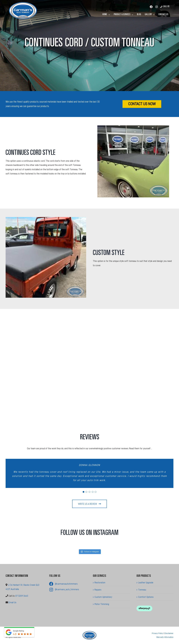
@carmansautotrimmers (66, 584)
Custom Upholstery (103, 597)
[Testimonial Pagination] (83, 492)
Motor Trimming (102, 604)
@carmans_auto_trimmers (67, 589)
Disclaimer (169, 633)
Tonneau (142, 590)
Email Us (12, 602)
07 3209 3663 (22, 596)
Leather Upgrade (146, 583)
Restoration (100, 583)
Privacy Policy (158, 633)
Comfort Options (146, 597)
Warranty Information (165, 637)
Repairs (98, 590)
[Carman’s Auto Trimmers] (89, 632)
